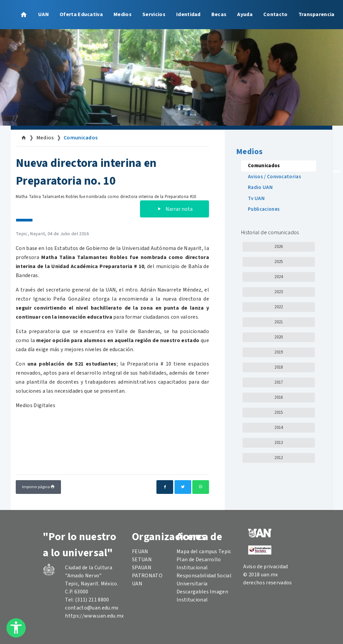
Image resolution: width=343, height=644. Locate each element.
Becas (219, 14)
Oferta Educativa (81, 14)
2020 (279, 337)
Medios (123, 14)
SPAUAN (142, 568)
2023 (279, 292)
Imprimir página (38, 487)
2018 (279, 367)
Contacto (276, 14)
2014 (279, 428)
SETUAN (142, 560)
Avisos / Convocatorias (275, 177)
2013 (279, 443)
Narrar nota (175, 209)
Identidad (188, 14)
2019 (279, 352)
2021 (279, 322)
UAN (44, 14)
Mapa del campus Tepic (204, 552)
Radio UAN (260, 187)
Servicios (154, 14)
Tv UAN (256, 199)
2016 (279, 397)
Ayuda (245, 14)
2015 (279, 412)
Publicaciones (264, 209)
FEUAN (140, 552)
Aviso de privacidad (265, 567)
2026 (279, 247)
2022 (279, 307)
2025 (279, 262)
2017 (279, 382)
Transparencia (317, 14)
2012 (279, 458)
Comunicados (81, 138)
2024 (279, 277)
